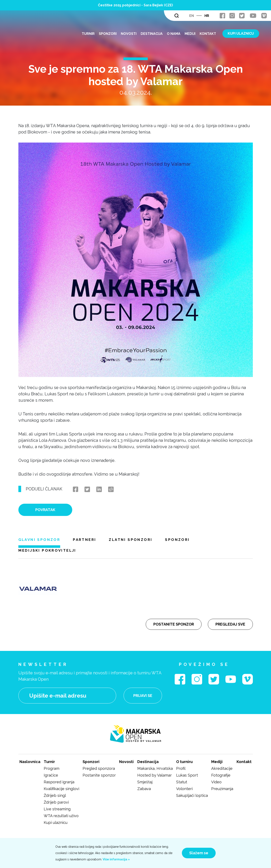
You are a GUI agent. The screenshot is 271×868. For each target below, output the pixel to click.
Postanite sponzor (174, 624)
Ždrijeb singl (55, 795)
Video (216, 782)
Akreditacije (222, 768)
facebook (222, 16)
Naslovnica (30, 762)
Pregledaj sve (230, 624)
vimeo (264, 16)
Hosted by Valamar (155, 775)
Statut (182, 782)
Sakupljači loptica (192, 795)
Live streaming (57, 809)
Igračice (51, 775)
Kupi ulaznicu (56, 822)
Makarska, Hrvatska (155, 768)
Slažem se (199, 853)
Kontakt (208, 34)
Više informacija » (116, 859)
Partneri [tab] (84, 540)
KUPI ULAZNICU (241, 33)
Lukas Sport (187, 775)
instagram (232, 16)
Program (52, 768)
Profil (181, 768)
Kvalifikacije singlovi (61, 789)
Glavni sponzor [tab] (39, 540)
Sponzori (108, 34)
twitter (242, 16)
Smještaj (145, 782)
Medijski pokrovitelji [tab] (47, 550)
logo (44, 34)
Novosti (129, 34)
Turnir (88, 34)
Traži (177, 16)
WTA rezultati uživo (61, 816)
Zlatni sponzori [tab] (131, 540)
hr (207, 16)
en (192, 16)
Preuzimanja (222, 789)
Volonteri (184, 789)
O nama (174, 34)
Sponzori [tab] (177, 540)
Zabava (144, 789)
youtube (253, 16)
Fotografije (221, 775)
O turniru (184, 762)
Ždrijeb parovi (56, 802)
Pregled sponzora (99, 768)
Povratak (45, 510)
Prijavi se (143, 696)
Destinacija (152, 34)
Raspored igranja (59, 782)
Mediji (190, 34)
